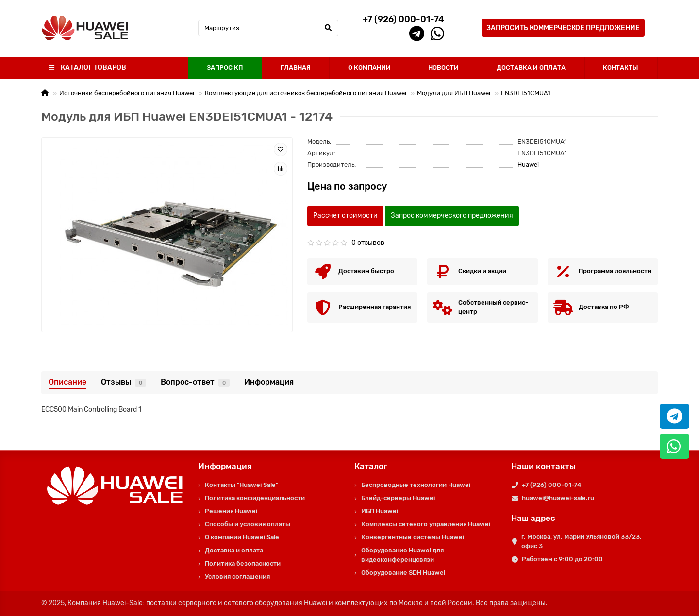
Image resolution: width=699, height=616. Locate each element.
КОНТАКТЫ (621, 68)
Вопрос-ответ (195, 382)
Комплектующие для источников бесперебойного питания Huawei (306, 93)
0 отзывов (368, 243)
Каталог (371, 466)
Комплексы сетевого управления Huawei (426, 524)
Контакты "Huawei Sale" (241, 485)
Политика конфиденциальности (255, 498)
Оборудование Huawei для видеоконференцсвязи (402, 555)
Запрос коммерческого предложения (452, 216)
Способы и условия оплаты (248, 524)
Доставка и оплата (234, 550)
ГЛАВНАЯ (296, 68)
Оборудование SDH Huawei (403, 573)
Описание (67, 382)
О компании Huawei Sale (242, 537)
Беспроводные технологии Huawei (416, 485)
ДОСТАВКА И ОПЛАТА (531, 68)
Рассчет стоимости (345, 216)
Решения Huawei (231, 511)
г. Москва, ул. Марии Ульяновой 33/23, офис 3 (581, 541)
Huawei (528, 165)
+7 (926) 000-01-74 (551, 485)
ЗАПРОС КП (225, 68)
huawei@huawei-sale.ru (558, 498)
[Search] (268, 28)
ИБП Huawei (380, 511)
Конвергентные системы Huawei (413, 537)
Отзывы (124, 382)
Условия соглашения (237, 576)
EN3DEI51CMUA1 (526, 93)
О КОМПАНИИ (369, 68)
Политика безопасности (243, 563)
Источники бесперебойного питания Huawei (127, 93)
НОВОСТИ (443, 68)
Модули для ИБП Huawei (454, 93)
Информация (269, 382)
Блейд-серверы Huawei (398, 498)
